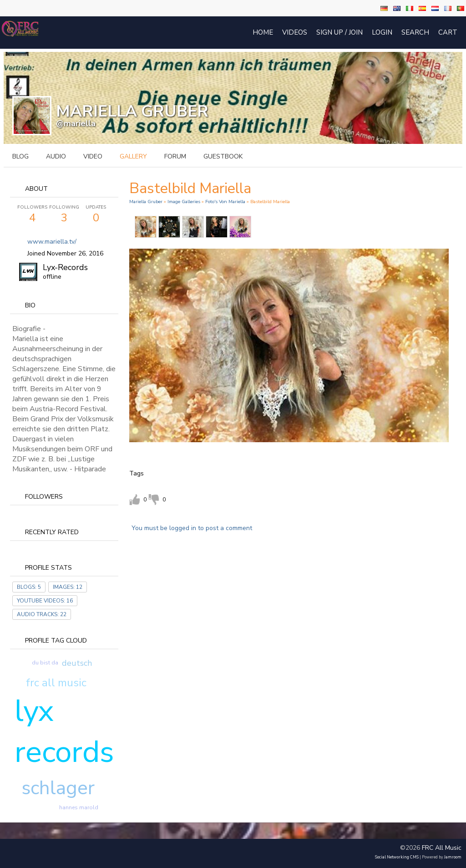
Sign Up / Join (339, 32)
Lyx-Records (65, 267)
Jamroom (453, 857)
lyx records (64, 731)
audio (56, 156)
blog (20, 156)
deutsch (77, 663)
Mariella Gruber (146, 202)
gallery (133, 156)
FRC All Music (442, 848)
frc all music (56, 683)
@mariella (76, 123)
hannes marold (79, 807)
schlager (58, 788)
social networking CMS (397, 857)
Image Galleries (184, 202)
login (382, 32)
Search (415, 32)
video (93, 156)
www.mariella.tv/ (52, 242)
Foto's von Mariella (225, 202)
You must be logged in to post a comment (192, 528)
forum (175, 156)
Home (263, 32)
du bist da (45, 663)
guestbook (223, 156)
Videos (295, 32)
